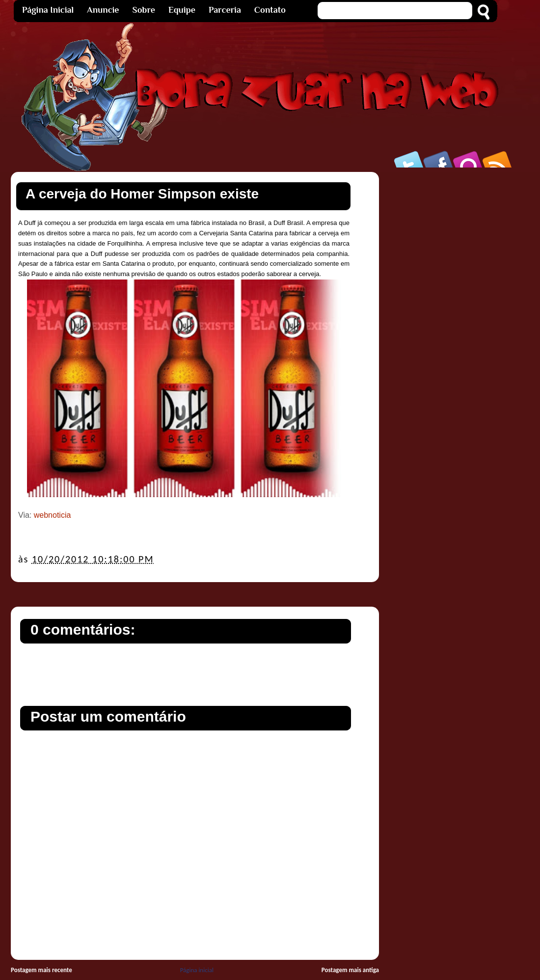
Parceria (225, 10)
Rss (498, 159)
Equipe (182, 10)
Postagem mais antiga (350, 970)
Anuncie (103, 10)
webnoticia (53, 515)
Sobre (144, 10)
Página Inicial (48, 10)
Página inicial (197, 970)
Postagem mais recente (41, 970)
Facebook (439, 159)
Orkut (468, 159)
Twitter (409, 159)
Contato (270, 10)
